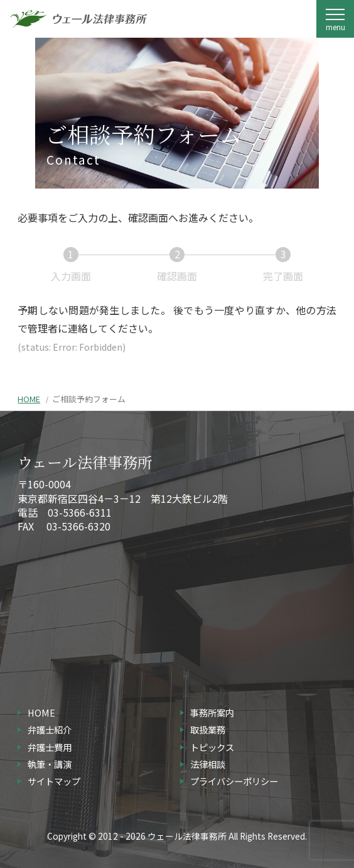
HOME (29, 399)
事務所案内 (212, 712)
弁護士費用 (50, 747)
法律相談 (208, 764)
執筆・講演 (50, 764)
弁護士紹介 (50, 729)
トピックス (212, 747)
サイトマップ (54, 781)
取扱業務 (208, 729)
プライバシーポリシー (234, 781)
